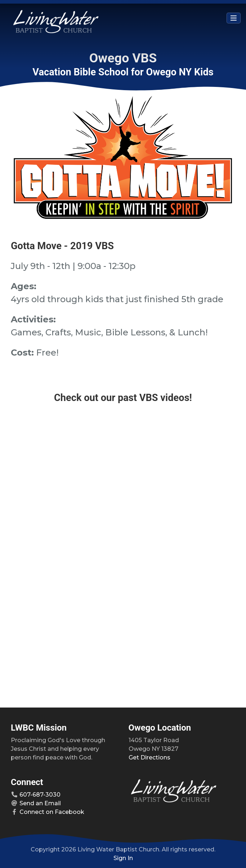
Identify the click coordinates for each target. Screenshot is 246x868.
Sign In (123, 858)
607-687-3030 (40, 795)
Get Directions (149, 757)
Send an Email (40, 803)
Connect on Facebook (52, 812)
